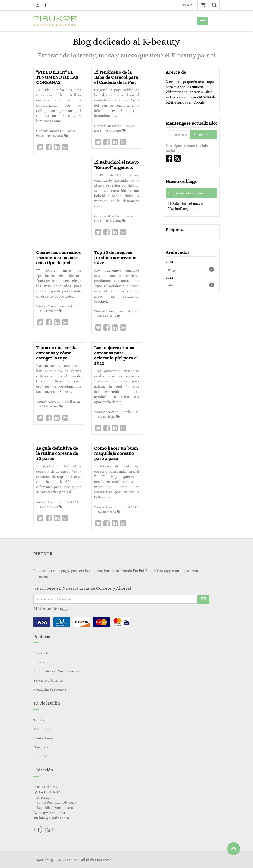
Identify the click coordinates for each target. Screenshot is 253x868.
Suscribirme (203, 135)
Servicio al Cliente (48, 680)
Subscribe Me (203, 599)
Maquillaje (42, 729)
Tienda (39, 720)
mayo (191, 269)
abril (191, 285)
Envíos (39, 662)
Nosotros (41, 747)
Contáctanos (43, 738)
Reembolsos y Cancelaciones (57, 671)
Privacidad (42, 653)
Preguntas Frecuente (50, 689)
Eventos (40, 756)
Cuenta (188, 5)
